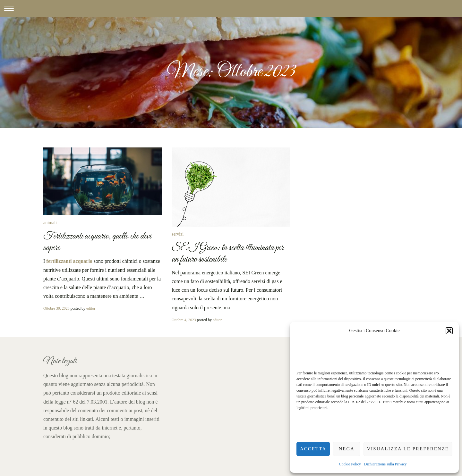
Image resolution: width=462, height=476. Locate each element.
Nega (346, 449)
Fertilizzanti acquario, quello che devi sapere (97, 242)
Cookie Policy (350, 464)
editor (91, 308)
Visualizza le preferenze (408, 449)
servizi (178, 234)
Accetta (313, 449)
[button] (449, 331)
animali (50, 223)
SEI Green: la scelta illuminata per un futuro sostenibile (228, 254)
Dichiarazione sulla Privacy (385, 464)
